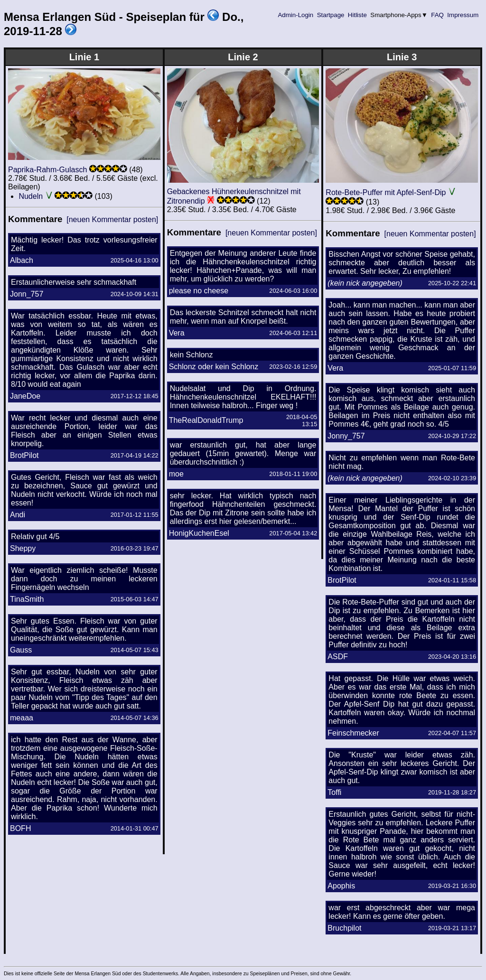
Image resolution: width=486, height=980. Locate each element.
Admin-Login (296, 15)
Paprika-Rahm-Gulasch (47, 170)
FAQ (438, 15)
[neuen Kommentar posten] (112, 219)
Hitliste (357, 15)
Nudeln (31, 196)
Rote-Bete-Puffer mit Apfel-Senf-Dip (386, 192)
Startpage (331, 15)
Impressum (463, 15)
